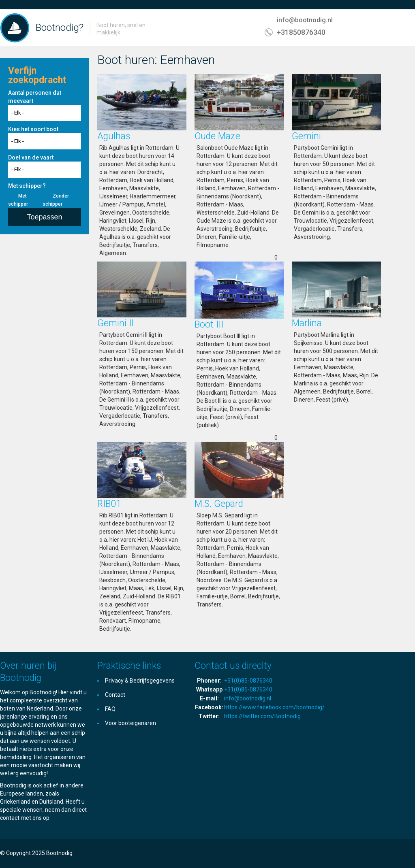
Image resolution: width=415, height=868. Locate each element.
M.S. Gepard (219, 504)
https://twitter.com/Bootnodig (262, 716)
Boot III (209, 324)
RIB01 (109, 504)
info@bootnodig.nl (305, 20)
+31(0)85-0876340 (248, 681)
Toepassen (44, 217)
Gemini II (116, 323)
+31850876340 (301, 32)
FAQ (110, 709)
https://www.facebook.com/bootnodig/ (274, 707)
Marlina (307, 323)
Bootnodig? (60, 28)
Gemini (306, 136)
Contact (115, 695)
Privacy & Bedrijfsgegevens (140, 681)
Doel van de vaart (31, 157)
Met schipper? (27, 186)
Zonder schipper (56, 200)
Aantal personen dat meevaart (35, 97)
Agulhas (114, 136)
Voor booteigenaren (130, 723)
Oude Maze (217, 136)
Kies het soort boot (33, 129)
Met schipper (18, 200)
